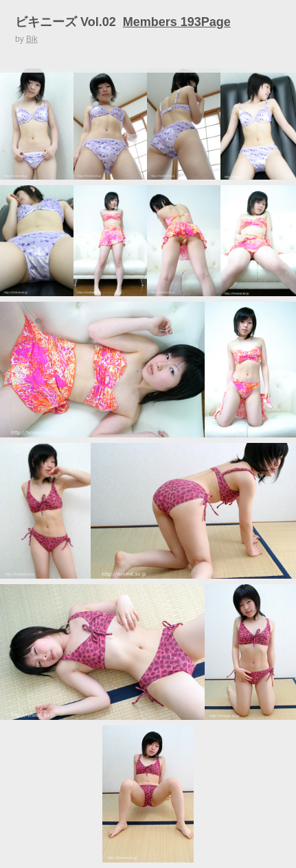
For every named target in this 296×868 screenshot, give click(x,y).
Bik (32, 39)
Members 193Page (177, 22)
